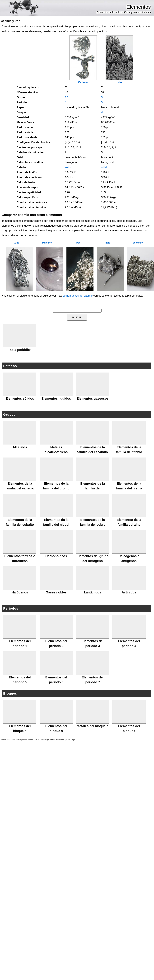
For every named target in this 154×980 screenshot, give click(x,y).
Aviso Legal (71, 740)
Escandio (138, 243)
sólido (69, 167)
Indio (107, 243)
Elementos (139, 7)
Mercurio (47, 243)
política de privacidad (56, 740)
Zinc (17, 243)
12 (67, 97)
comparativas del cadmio (78, 296)
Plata (77, 243)
